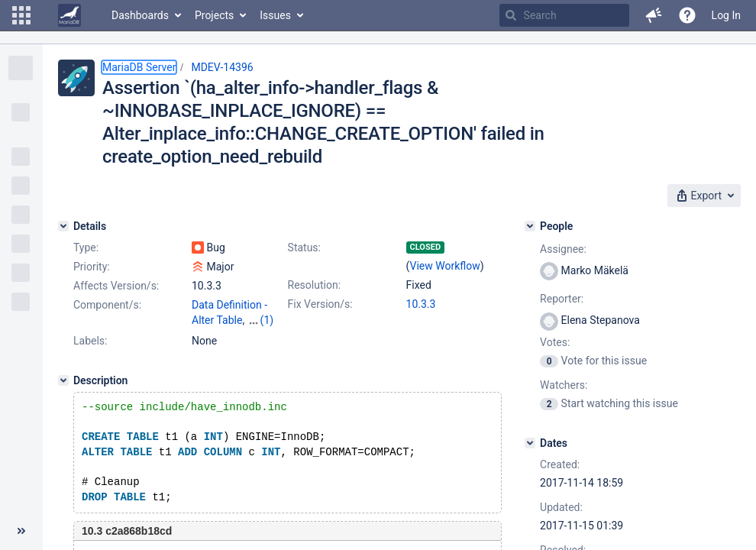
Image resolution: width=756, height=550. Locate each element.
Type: (86, 247)
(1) (267, 320)
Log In (726, 15)
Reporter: (562, 299)
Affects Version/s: (116, 286)
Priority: (92, 267)
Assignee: (563, 249)
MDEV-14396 (222, 67)
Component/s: (107, 305)
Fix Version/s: (320, 304)
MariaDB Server (139, 67)
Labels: (90, 341)
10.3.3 (421, 304)
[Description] (63, 380)
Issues (275, 15)
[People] (530, 226)
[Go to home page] (69, 15)
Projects (214, 15)
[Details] (63, 226)
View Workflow (445, 266)
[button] (21, 15)
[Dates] (530, 443)
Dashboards (140, 15)
